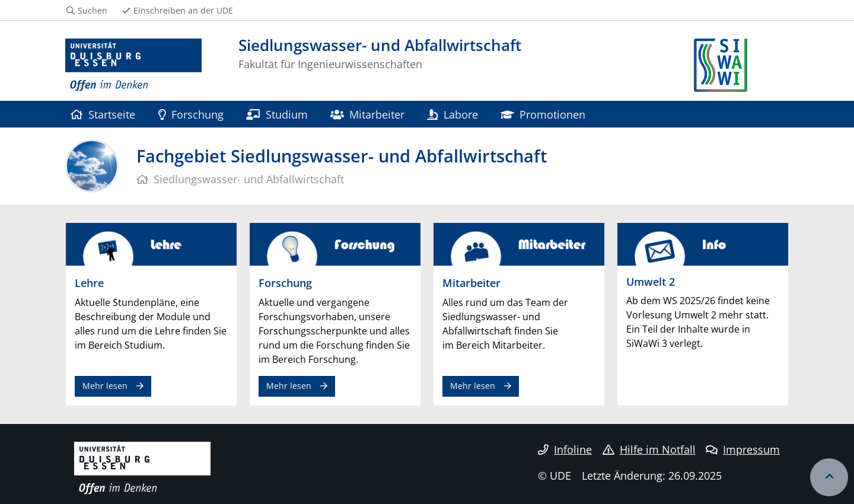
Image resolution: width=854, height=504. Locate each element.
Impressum (743, 449)
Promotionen (543, 114)
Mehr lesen (105, 386)
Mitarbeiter (367, 114)
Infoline (565, 449)
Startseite (103, 114)
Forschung (191, 114)
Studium (277, 114)
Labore (452, 114)
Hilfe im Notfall (649, 449)
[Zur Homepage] (133, 65)
